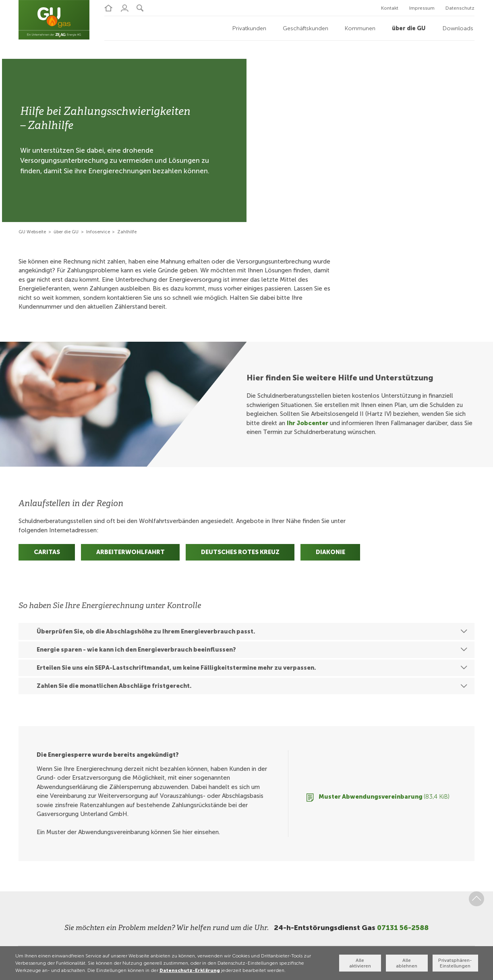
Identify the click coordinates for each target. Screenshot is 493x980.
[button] (135, 8)
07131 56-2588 (403, 927)
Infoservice (98, 231)
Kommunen (360, 28)
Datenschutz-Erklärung (187, 970)
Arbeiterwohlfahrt (130, 552)
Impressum (422, 8)
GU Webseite (32, 231)
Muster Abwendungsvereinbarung (384, 796)
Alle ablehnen (409, 963)
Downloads (458, 28)
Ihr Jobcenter (308, 423)
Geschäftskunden (306, 28)
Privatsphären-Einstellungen (456, 963)
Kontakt (390, 8)
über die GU (409, 28)
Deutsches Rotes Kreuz (240, 552)
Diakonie (330, 552)
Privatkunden (249, 28)
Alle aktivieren (361, 963)
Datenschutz (460, 8)
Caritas (47, 552)
